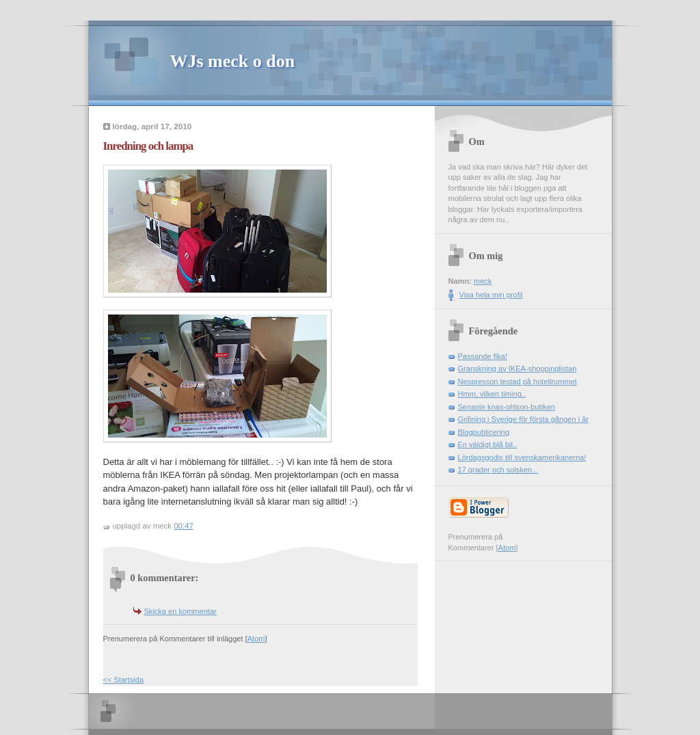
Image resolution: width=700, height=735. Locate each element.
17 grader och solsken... (498, 470)
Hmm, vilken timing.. (492, 394)
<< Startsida (124, 680)
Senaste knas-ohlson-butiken (507, 407)
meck (483, 281)
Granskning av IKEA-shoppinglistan (517, 369)
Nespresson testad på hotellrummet (517, 382)
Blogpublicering (484, 432)
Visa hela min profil (491, 295)
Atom (256, 639)
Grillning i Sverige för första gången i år (524, 419)
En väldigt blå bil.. (488, 444)
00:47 (184, 526)
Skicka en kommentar (180, 611)
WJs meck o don (233, 61)
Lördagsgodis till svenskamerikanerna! (522, 457)
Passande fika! (483, 356)
